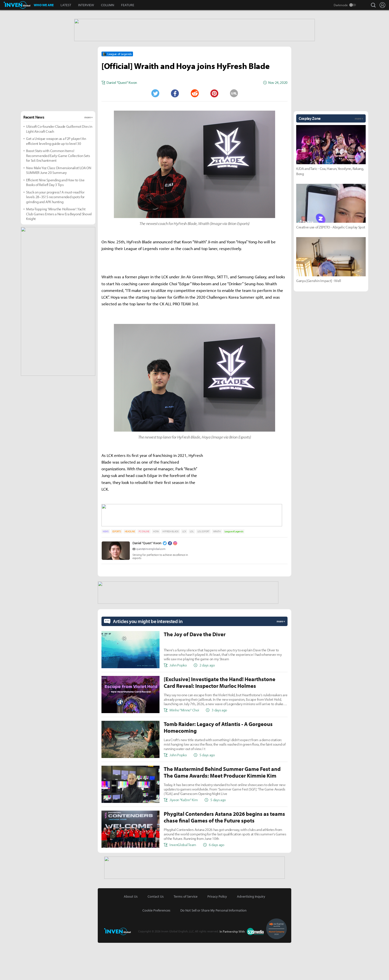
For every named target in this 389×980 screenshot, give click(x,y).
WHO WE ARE (44, 5)
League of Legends (234, 570)
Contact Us (156, 934)
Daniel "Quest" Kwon (147, 581)
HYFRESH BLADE (171, 570)
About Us (131, 934)
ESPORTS (117, 570)
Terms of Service (186, 934)
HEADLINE (130, 570)
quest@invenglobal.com (151, 587)
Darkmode (341, 5)
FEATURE (128, 5)
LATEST (66, 5)
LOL (192, 570)
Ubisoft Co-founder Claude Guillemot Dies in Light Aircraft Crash (59, 168)
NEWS (106, 570)
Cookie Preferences (156, 948)
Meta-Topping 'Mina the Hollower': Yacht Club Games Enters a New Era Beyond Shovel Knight (59, 253)
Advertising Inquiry (251, 934)
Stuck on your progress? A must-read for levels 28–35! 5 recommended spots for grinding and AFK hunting (55, 236)
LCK (184, 570)
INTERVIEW (86, 5)
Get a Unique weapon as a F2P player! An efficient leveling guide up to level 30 (56, 180)
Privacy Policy (217, 934)
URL (234, 132)
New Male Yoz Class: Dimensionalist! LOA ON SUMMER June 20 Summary (59, 209)
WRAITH (217, 570)
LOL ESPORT (203, 570)
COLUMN (108, 5)
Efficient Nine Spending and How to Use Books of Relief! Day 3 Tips (55, 222)
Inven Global (17, 5)
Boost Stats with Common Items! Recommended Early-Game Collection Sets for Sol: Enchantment (58, 195)
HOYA (156, 570)
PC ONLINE (144, 570)
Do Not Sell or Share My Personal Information (213, 948)
